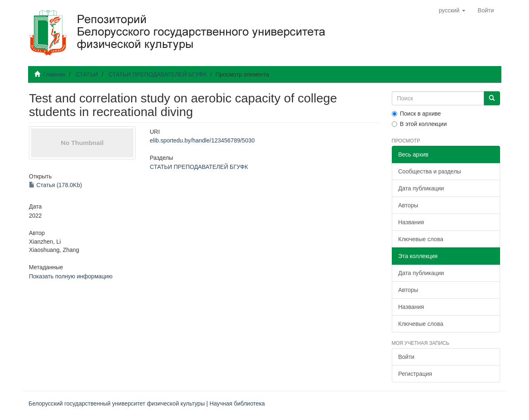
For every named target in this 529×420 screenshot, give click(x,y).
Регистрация (415, 374)
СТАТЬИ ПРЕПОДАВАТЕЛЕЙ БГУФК (157, 74)
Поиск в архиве (416, 114)
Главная (54, 74)
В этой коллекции (419, 124)
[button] (452, 10)
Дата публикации (421, 188)
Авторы (408, 205)
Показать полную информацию (71, 276)
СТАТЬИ (87, 74)
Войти (406, 357)
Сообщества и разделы (430, 171)
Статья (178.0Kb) (55, 185)
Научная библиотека (237, 403)
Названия (411, 222)
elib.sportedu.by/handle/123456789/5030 (202, 140)
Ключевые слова (421, 239)
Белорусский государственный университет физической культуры (117, 403)
